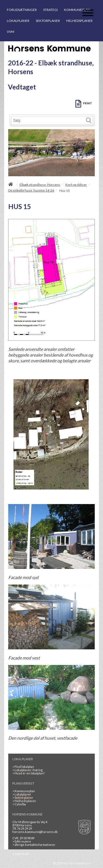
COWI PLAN (21, 854)
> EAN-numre (22, 841)
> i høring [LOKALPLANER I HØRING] (28, 770)
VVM (11, 32)
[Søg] (48, 120)
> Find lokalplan (23, 767)
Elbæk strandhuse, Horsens (40, 185)
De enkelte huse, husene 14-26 (31, 190)
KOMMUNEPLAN (77, 10)
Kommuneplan (24, 791)
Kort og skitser (76, 185)
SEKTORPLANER (48, 21)
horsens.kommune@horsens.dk (35, 832)
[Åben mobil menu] (88, 13)
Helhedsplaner (24, 801)
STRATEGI (50, 10)
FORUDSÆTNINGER (22, 10)
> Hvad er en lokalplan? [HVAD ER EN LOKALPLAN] (29, 773)
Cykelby (19, 804)
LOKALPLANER (18, 21)
